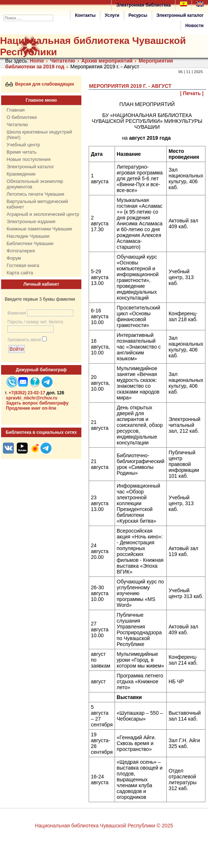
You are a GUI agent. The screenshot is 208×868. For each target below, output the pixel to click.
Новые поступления (28, 159)
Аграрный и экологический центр (43, 214)
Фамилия (17, 313)
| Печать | (192, 93)
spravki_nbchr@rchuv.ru (32, 398)
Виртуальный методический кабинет (37, 204)
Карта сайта (20, 273)
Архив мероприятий (107, 61)
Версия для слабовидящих (40, 84)
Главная (16, 110)
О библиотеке (22, 117)
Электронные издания (31, 221)
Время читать (22, 152)
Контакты (85, 15)
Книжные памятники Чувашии (39, 229)
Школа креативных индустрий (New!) (39, 135)
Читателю (63, 61)
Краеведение (21, 174)
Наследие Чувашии (28, 236)
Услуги (112, 15)
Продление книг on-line (31, 408)
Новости (194, 26)
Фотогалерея (21, 251)
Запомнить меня (24, 340)
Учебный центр (23, 145)
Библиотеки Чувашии (30, 243)
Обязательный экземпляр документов (35, 184)
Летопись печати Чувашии (35, 194)
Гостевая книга (23, 265)
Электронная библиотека (143, 5)
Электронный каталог (180, 15)
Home (37, 61)
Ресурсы (138, 15)
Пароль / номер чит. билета (35, 322)
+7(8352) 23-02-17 (27, 393)
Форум (14, 258)
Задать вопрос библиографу (37, 403)
